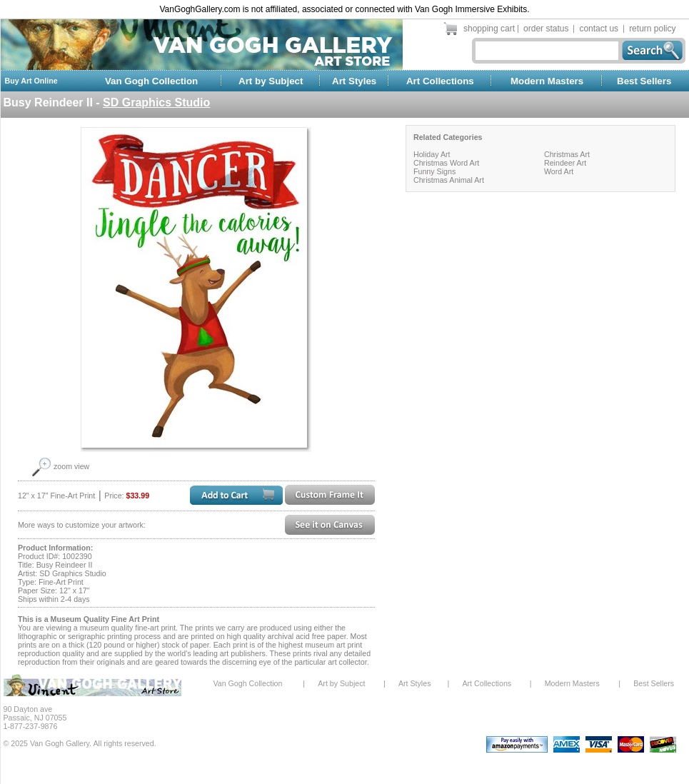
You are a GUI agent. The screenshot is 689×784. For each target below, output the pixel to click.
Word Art (559, 171)
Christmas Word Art (446, 163)
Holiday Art (432, 154)
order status (546, 29)
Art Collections (440, 81)
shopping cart (489, 29)
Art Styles (354, 81)
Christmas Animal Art (449, 180)
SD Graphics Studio (156, 102)
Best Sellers (644, 81)
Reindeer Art (565, 163)
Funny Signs (434, 171)
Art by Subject (271, 81)
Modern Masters (547, 81)
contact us (599, 29)
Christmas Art (567, 154)
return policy (652, 29)
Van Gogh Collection (151, 81)
